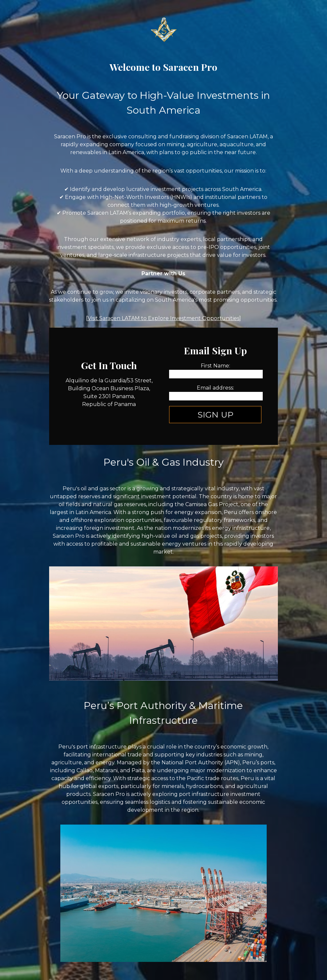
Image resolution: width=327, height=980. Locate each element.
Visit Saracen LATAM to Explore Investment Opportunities (163, 318)
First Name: (215, 366)
